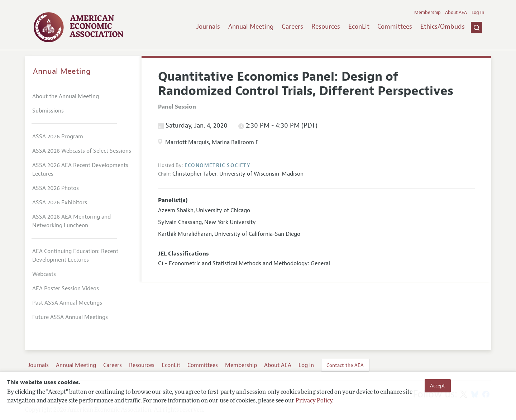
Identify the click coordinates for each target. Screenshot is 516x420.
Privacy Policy (314, 401)
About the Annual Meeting (66, 96)
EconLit (359, 27)
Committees (395, 27)
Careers (292, 27)
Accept (438, 386)
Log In (478, 13)
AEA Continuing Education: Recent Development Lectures (75, 256)
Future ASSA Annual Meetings (70, 317)
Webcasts (44, 274)
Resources (326, 27)
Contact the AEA (345, 365)
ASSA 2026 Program (58, 137)
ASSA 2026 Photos (56, 188)
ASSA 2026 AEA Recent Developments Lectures (80, 170)
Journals (208, 27)
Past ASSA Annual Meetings (67, 303)
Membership (427, 13)
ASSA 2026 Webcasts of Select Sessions (82, 151)
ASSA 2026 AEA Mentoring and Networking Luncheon (71, 221)
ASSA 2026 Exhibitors (60, 202)
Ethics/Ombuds (443, 27)
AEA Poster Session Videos (66, 288)
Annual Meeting (251, 27)
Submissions (48, 111)
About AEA (456, 13)
